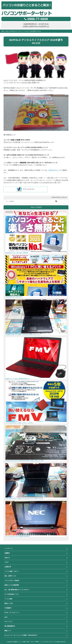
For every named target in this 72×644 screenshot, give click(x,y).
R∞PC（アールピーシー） (12, 613)
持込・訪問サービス (10, 576)
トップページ (8, 548)
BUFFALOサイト (54, 170)
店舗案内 (7, 553)
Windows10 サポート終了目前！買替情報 (17, 253)
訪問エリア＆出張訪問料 (12, 585)
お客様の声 (8, 567)
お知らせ (7, 558)
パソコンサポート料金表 (12, 580)
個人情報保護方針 (10, 626)
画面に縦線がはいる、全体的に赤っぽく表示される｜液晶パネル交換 (24, 498)
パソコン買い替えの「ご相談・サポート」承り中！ (19, 423)
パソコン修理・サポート (12, 571)
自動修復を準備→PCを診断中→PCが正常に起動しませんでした (23, 334)
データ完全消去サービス (12, 594)
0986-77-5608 (38, 19)
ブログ (6, 562)
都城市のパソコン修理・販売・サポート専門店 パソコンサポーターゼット (34, 642)
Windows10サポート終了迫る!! (14, 297)
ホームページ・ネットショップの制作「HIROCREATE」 (21, 635)
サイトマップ (8, 621)
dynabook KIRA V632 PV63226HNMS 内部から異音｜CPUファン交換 (24, 461)
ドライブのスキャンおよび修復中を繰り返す (18, 536)
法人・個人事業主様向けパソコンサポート (17, 590)
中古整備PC (8, 608)
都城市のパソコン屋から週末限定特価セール (18, 379)
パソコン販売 (8, 599)
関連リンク (8, 631)
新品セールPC (9, 603)
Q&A (6, 617)
